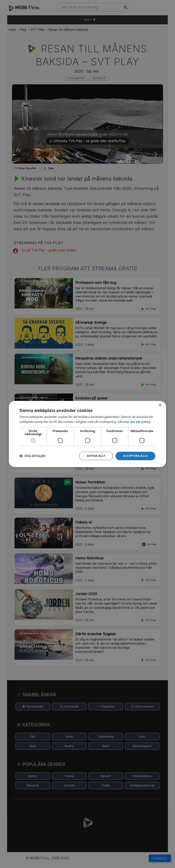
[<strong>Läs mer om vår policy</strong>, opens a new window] (134, 422)
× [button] (160, 405)
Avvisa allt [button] (96, 456)
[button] (135, 456)
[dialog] (87, 434)
